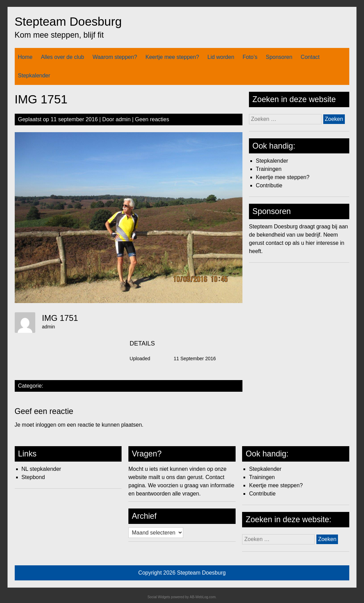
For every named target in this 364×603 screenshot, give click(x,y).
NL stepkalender (41, 469)
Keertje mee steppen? (172, 57)
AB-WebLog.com (203, 597)
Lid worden (221, 57)
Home (25, 57)
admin (123, 119)
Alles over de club (62, 57)
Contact (310, 57)
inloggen (46, 425)
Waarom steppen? (115, 57)
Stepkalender (34, 76)
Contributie (269, 185)
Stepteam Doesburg (68, 21)
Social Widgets (159, 597)
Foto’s (250, 57)
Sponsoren (279, 57)
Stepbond (33, 477)
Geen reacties (152, 119)
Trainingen (269, 169)
